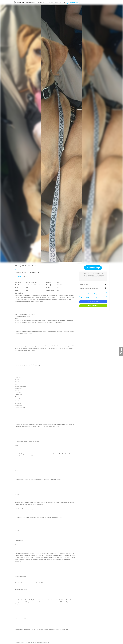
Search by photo (73, 2)
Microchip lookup (42, 2)
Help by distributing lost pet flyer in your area (93, 298)
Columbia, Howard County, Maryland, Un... (28, 272)
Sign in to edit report (93, 294)
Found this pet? (93, 284)
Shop (64, 2)
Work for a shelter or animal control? (93, 288)
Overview (18, 277)
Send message (93, 268)
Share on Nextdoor (93, 306)
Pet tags (51, 2)
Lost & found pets (31, 2)
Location (25, 277)
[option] (62, 133)
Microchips (58, 2)
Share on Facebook (93, 302)
